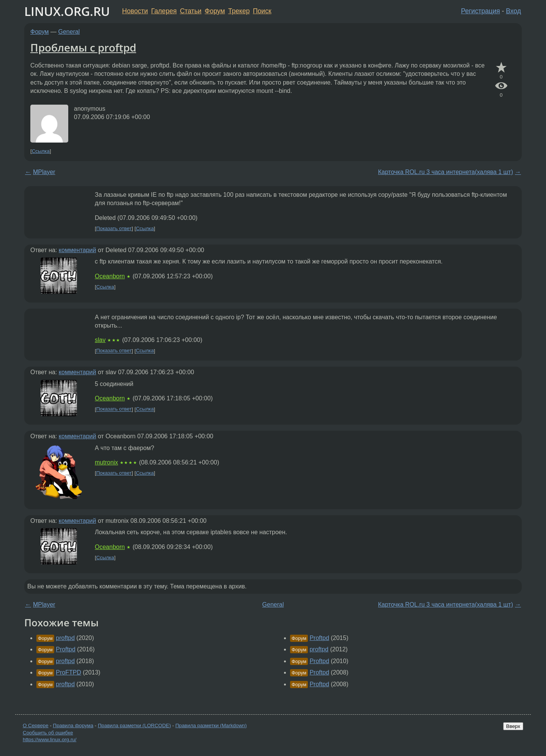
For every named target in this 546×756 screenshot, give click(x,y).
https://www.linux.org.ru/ (49, 740)
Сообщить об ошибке (48, 733)
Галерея (164, 11)
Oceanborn (110, 276)
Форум (215, 11)
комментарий (78, 250)
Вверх (513, 726)
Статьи (191, 11)
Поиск (262, 11)
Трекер (239, 11)
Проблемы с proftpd (83, 47)
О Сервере (36, 725)
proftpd (65, 638)
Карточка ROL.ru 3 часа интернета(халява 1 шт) (446, 172)
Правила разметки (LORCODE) (134, 725)
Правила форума (73, 725)
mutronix (106, 462)
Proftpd (66, 649)
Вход (513, 11)
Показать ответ (114, 228)
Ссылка (41, 151)
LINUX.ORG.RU (67, 11)
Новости (135, 11)
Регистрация (481, 11)
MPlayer (44, 172)
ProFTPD (68, 672)
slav (100, 340)
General (69, 32)
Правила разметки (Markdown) (211, 725)
